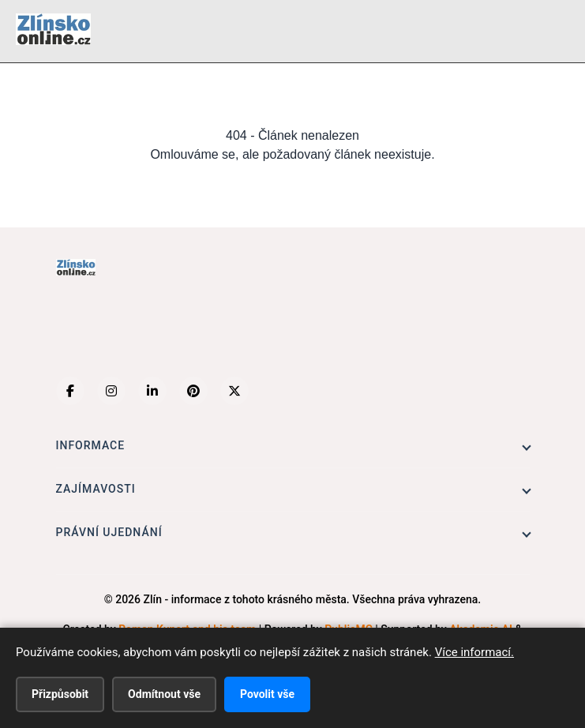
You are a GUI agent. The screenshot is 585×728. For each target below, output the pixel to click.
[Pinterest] (193, 391)
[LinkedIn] (152, 391)
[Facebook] (70, 391)
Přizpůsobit (60, 694)
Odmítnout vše (164, 694)
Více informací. (474, 652)
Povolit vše (267, 694)
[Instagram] (111, 391)
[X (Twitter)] (234, 391)
